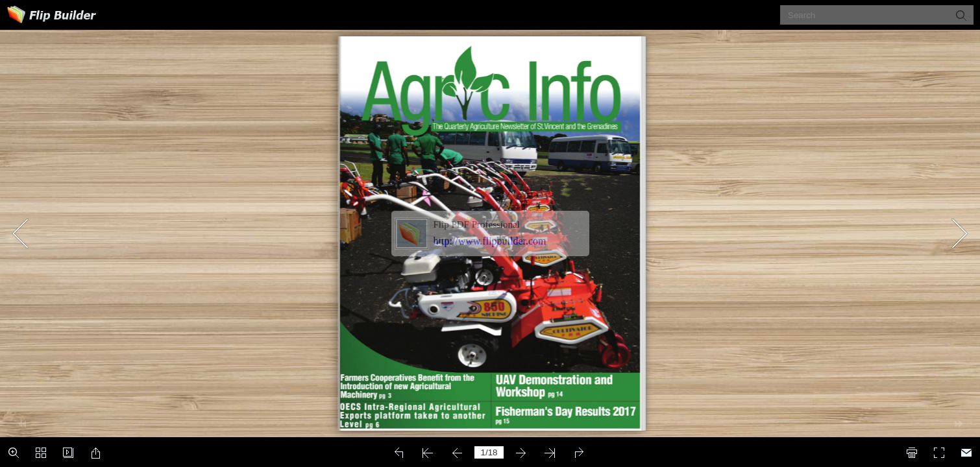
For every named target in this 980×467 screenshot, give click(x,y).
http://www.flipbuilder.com (490, 241)
